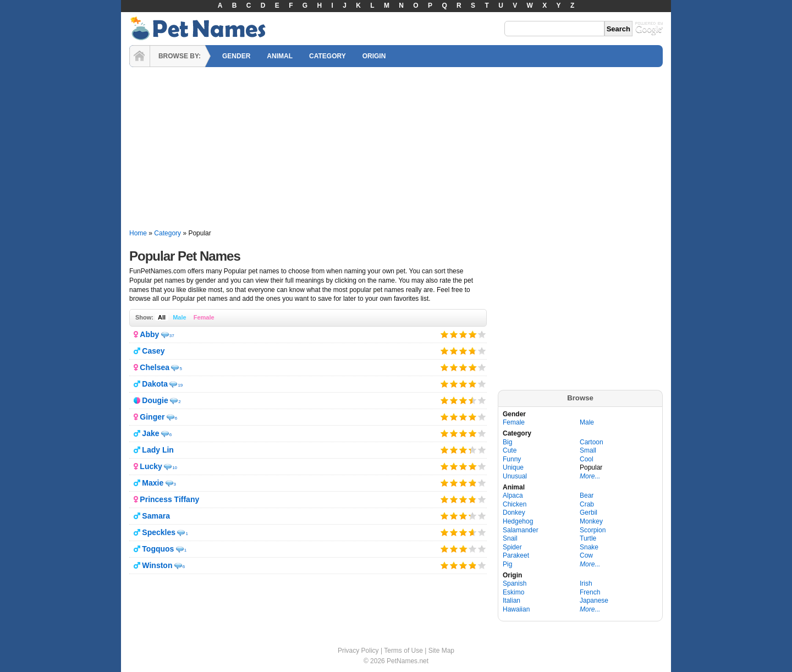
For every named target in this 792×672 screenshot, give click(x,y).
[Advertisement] (396, 148)
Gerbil (588, 513)
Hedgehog (518, 521)
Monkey (591, 521)
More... (590, 476)
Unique (513, 467)
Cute (510, 450)
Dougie (155, 400)
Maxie (153, 483)
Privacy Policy (358, 651)
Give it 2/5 (454, 334)
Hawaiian (516, 609)
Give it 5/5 (482, 334)
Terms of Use (403, 651)
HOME (140, 56)
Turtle (588, 538)
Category (167, 233)
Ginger (152, 417)
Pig (507, 564)
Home (138, 233)
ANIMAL (280, 56)
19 (180, 385)
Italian (512, 601)
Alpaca (513, 495)
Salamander (521, 530)
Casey (153, 351)
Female (204, 317)
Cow (586, 555)
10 (175, 468)
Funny (512, 459)
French (590, 592)
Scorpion (593, 530)
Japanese (594, 601)
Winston (157, 565)
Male (179, 317)
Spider (512, 547)
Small (588, 450)
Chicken (515, 504)
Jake (150, 433)
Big (507, 442)
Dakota (155, 384)
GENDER (236, 56)
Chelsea (155, 367)
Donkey (514, 513)
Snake (589, 547)
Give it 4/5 (472, 334)
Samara (156, 516)
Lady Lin (158, 450)
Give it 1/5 (445, 334)
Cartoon (592, 442)
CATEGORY (328, 56)
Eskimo (513, 592)
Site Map (441, 651)
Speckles (159, 532)
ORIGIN (374, 56)
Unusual (515, 476)
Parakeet (516, 555)
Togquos (158, 549)
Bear (587, 495)
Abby (149, 334)
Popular (591, 467)
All (162, 317)
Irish (586, 583)
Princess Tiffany (169, 499)
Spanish (515, 583)
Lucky (151, 466)
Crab (587, 504)
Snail (510, 538)
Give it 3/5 (463, 334)
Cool (587, 459)
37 (172, 336)
